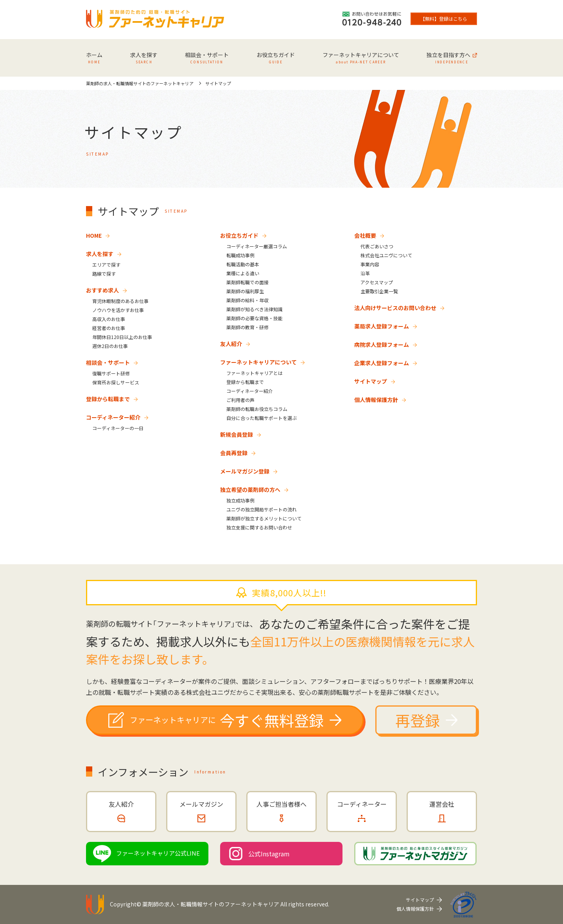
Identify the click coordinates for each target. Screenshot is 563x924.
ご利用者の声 (240, 400)
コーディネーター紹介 (113, 417)
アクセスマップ (377, 282)
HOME (94, 235)
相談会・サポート (108, 362)
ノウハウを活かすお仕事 (118, 310)
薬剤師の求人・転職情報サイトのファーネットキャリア (211, 904)
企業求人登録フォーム (382, 363)
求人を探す (100, 254)
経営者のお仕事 (109, 328)
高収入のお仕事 (109, 319)
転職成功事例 (240, 255)
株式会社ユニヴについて (386, 255)
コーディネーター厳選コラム (257, 246)
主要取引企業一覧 (379, 291)
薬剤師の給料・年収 (247, 300)
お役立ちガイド (239, 235)
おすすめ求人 (102, 290)
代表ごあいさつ (377, 246)
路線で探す (104, 274)
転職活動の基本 (243, 264)
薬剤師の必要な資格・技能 (255, 318)
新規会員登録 (237, 434)
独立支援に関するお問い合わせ (259, 527)
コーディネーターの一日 (118, 428)
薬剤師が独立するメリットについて (264, 518)
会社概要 (365, 235)
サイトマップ (371, 381)
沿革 (365, 273)
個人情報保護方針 (376, 400)
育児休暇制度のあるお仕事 (120, 301)
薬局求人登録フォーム (382, 326)
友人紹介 (231, 344)
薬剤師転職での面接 (247, 282)
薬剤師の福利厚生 (245, 291)
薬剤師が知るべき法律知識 (255, 309)
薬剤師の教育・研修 (247, 327)
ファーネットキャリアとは (255, 373)
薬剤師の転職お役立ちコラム (257, 409)
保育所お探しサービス (116, 382)
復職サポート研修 (111, 373)
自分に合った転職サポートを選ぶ (262, 418)
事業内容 (370, 264)
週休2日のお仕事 (110, 346)
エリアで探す (106, 265)
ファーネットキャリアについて (258, 362)
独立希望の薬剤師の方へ (250, 490)
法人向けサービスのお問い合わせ (395, 308)
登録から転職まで (108, 399)
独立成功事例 (240, 500)
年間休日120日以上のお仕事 (122, 337)
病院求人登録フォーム (382, 344)
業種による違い (243, 273)
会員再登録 (234, 453)
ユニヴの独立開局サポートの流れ (262, 509)
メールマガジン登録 (245, 471)
